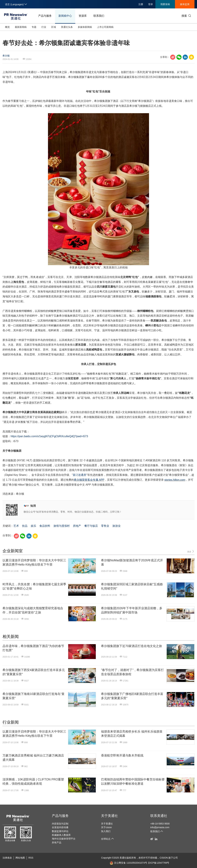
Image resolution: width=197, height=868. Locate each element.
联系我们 (99, 16)
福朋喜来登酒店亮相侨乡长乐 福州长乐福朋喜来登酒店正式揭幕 (132, 734)
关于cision (106, 827)
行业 (44, 27)
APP (102, 480)
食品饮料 (45, 526)
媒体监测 (185, 4)
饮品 (25, 526)
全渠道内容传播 (60, 827)
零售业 (105, 526)
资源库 (83, 16)
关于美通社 (109, 816)
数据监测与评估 (60, 831)
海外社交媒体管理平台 (64, 839)
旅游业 (117, 526)
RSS (31, 858)
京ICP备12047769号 (159, 863)
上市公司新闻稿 (105, 27)
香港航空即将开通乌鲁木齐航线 (122, 755)
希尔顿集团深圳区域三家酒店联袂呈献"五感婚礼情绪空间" (132, 586)
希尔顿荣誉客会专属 (86, 480)
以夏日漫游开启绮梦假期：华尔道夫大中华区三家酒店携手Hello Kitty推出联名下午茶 (34, 562)
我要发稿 (165, 4)
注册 (141, 4)
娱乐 (34, 526)
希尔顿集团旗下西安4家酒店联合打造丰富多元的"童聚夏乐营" (34, 672)
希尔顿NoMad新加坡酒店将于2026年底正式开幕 (132, 562)
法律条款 (7, 858)
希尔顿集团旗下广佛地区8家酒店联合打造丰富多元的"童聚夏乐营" (132, 696)
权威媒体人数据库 (61, 835)
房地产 (77, 526)
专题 (34, 27)
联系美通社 (159, 816)
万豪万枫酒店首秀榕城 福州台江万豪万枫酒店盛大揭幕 (33, 758)
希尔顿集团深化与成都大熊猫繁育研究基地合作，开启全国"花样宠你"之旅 (33, 610)
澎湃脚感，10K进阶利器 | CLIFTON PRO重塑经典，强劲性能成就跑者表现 (33, 782)
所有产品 (57, 843)
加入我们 (106, 831)
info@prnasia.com (160, 827)
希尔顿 (6, 56)
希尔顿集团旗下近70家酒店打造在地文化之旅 (132, 646)
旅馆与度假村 (62, 526)
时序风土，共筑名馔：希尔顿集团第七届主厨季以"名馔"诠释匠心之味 (34, 586)
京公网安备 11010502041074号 (128, 863)
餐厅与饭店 (91, 526)
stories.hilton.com (175, 480)
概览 (7, 27)
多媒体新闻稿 (85, 27)
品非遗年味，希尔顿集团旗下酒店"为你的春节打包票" (33, 648)
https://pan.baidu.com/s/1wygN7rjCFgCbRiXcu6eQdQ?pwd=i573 (49, 436)
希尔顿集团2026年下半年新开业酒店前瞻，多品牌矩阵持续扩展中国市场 (132, 610)
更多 (191, 551)
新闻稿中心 (65, 16)
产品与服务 (45, 16)
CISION (164, 858)
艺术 (16, 526)
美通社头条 (67, 27)
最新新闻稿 (21, 27)
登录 (151, 4)
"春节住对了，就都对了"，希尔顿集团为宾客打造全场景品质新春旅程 (132, 672)
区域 (54, 27)
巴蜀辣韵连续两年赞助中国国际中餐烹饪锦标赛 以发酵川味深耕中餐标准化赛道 (133, 782)
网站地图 (20, 858)
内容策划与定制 (60, 824)
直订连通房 (79, 475)
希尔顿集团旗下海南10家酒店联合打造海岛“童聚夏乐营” (34, 696)
